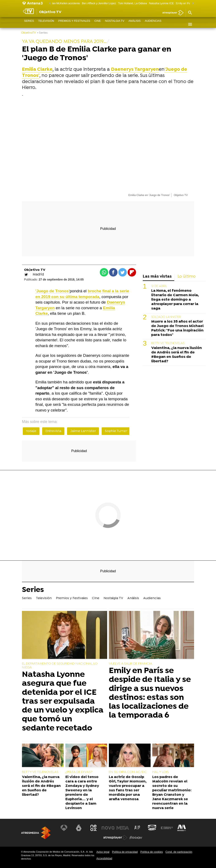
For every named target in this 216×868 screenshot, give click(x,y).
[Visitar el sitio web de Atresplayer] (115, 838)
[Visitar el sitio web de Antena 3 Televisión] (64, 828)
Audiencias (153, 24)
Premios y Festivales (74, 24)
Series (29, 24)
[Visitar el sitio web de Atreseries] (138, 828)
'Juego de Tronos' (53, 291)
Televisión (46, 24)
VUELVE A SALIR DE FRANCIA (131, 664)
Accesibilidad (104, 858)
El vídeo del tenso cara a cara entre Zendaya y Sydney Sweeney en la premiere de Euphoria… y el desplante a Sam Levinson (82, 793)
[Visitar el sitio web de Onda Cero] (152, 828)
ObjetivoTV (28, 33)
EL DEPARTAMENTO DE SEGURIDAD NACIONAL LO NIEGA (60, 666)
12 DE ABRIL (159, 286)
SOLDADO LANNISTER (166, 317)
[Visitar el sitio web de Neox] (93, 828)
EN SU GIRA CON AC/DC (128, 772)
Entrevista (53, 431)
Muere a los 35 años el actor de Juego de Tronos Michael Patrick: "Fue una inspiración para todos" (177, 328)
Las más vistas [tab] (157, 277)
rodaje (31, 431)
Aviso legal (103, 852)
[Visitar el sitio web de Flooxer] (136, 838)
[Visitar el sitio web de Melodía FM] (181, 828)
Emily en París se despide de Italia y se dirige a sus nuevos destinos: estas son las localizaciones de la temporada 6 (150, 693)
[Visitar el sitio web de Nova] (108, 828)
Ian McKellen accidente (66, 3)
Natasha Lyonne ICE (161, 3)
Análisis (135, 24)
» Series (42, 33)
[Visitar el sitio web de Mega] (123, 828)
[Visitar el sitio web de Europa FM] (167, 828)
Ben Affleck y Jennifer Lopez (99, 3)
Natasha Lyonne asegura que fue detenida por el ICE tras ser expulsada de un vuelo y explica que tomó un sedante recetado (63, 702)
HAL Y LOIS (161, 772)
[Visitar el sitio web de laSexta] (79, 828)
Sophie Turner (116, 431)
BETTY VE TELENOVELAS (168, 343)
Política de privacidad (125, 852)
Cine (98, 24)
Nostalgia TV (115, 24)
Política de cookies (152, 852)
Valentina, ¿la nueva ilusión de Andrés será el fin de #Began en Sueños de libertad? (177, 355)
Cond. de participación (179, 852)
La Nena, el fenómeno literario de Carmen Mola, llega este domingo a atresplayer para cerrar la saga (175, 300)
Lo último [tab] (187, 277)
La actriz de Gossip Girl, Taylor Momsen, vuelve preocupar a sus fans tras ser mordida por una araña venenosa (128, 788)
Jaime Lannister (83, 431)
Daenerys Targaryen (135, 70)
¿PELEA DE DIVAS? (79, 772)
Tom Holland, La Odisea (133, 3)
